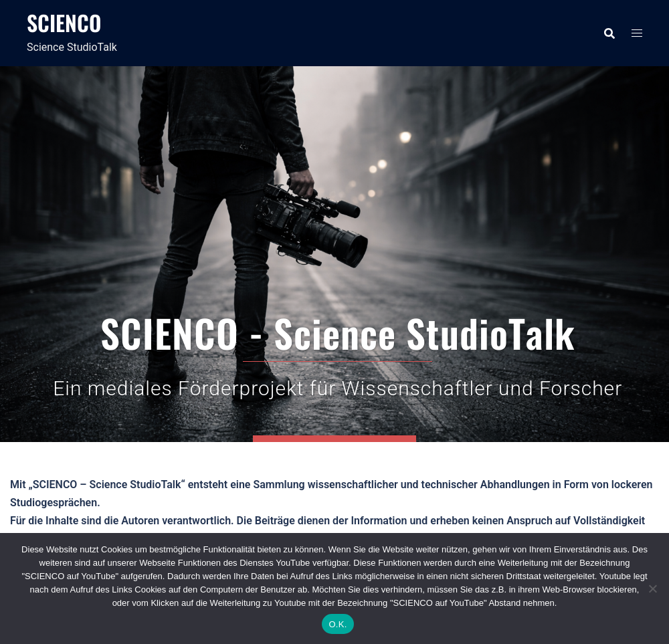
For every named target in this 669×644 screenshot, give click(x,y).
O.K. (338, 624)
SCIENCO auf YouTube (334, 318)
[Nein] (652, 588)
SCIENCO (64, 22)
